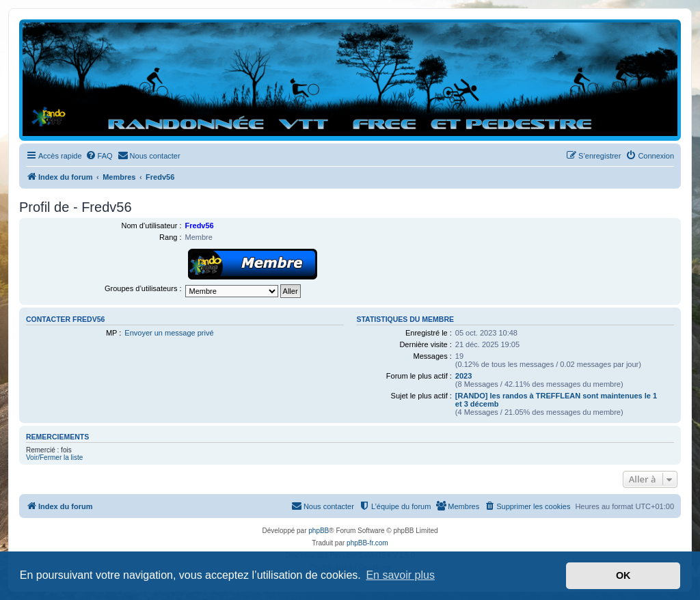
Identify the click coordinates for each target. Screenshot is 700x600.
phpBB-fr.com (367, 543)
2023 (463, 376)
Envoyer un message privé (169, 333)
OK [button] (623, 575)
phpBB (319, 531)
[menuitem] (99, 156)
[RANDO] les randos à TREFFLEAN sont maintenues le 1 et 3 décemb (556, 400)
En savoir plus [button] (400, 575)
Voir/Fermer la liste (54, 458)
